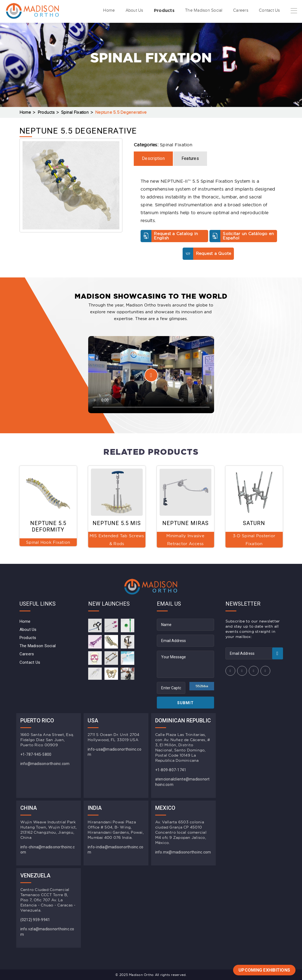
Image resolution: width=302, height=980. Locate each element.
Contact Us (268, 11)
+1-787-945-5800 (36, 754)
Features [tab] (190, 158)
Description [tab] (153, 158)
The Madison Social (196, 11)
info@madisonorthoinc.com (45, 764)
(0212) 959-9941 (35, 920)
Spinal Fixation (75, 113)
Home (93, 11)
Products (153, 10)
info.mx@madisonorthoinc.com (183, 852)
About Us (120, 11)
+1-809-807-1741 (171, 770)
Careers (236, 11)
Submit (185, 703)
